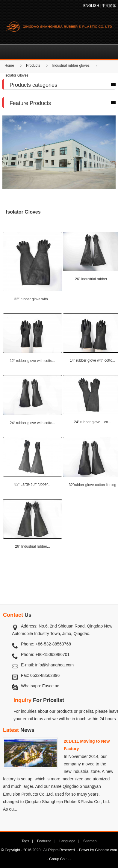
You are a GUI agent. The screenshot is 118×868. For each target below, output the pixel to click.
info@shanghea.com (54, 665)
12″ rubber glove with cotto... (33, 361)
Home (9, 66)
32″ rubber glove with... (32, 299)
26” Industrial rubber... (32, 546)
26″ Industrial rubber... (92, 279)
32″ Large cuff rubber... (32, 484)
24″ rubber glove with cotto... (33, 423)
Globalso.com (106, 850)
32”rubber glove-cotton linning (92, 485)
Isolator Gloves (16, 75)
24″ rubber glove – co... (93, 422)
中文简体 (109, 6)
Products (33, 66)
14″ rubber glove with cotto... (93, 360)
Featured (44, 841)
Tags (25, 841)
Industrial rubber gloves (71, 66)
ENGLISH (91, 6)
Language (67, 841)
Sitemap (90, 841)
